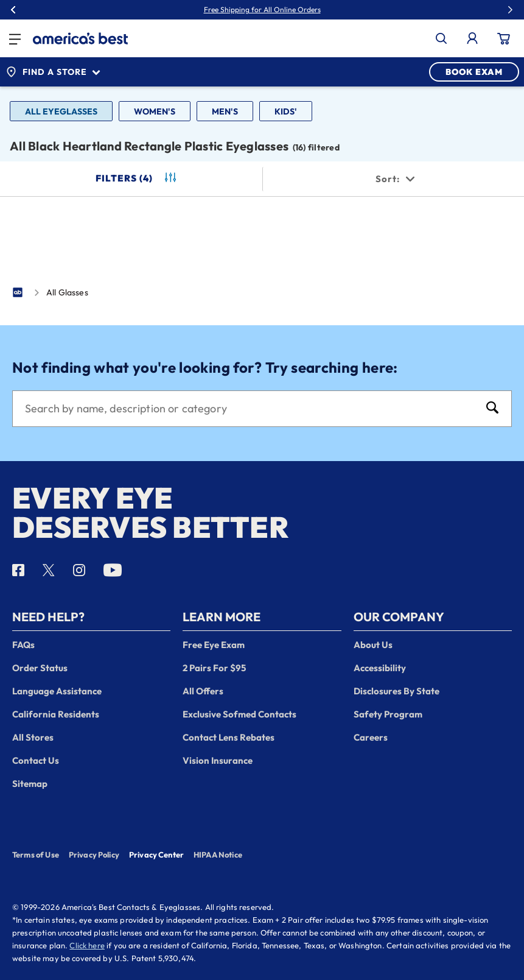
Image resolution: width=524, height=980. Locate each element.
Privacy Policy (94, 855)
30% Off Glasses (290, 10)
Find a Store (53, 72)
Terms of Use (36, 855)
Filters (137, 178)
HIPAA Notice (218, 855)
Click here (87, 945)
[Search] (250, 409)
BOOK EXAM (474, 72)
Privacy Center (156, 856)
